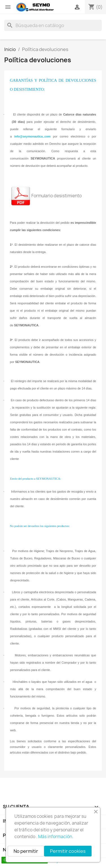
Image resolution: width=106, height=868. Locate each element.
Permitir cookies (68, 851)
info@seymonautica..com (32, 136)
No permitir (26, 851)
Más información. (56, 837)
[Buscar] (53, 25)
